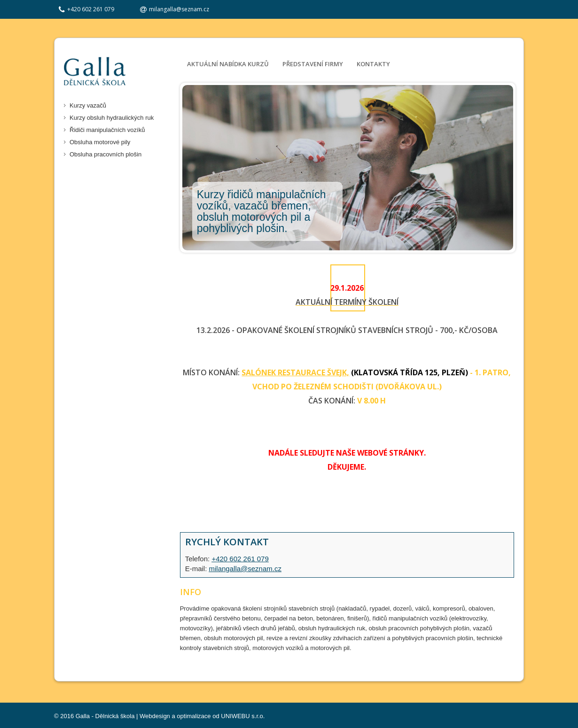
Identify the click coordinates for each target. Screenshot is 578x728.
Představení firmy (313, 64)
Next (502, 168)
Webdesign (155, 716)
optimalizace (194, 716)
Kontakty (373, 64)
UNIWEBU (235, 716)
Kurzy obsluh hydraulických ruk (112, 118)
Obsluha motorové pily (100, 142)
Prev (192, 168)
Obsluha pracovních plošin (105, 154)
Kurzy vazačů (88, 105)
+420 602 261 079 (240, 559)
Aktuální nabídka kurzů (228, 64)
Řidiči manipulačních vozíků (107, 130)
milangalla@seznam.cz (179, 9)
